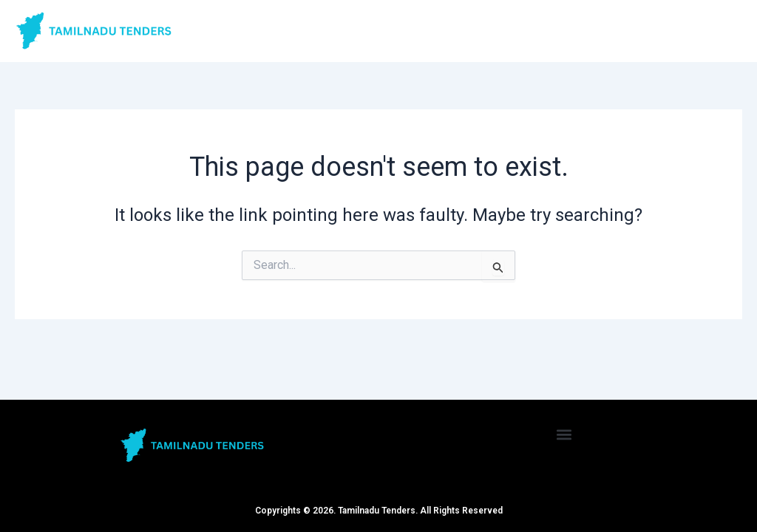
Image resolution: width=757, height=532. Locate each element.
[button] (564, 434)
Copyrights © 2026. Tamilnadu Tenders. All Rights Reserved (379, 511)
